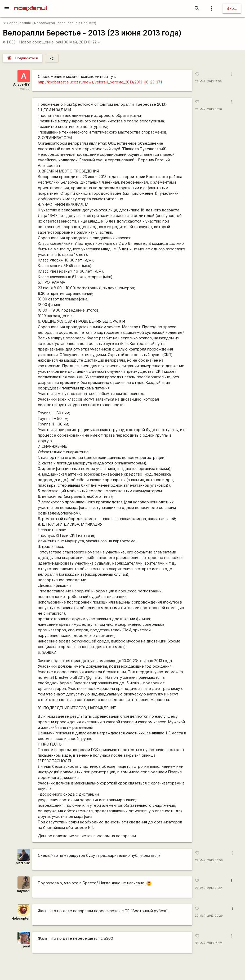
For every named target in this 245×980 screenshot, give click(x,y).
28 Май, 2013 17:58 (208, 81)
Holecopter (21, 918)
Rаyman (23, 891)
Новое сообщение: (37, 42)
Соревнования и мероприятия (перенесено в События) (50, 23)
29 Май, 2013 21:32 (208, 888)
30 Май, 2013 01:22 (82, 42)
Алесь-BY (21, 84)
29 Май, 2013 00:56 (209, 860)
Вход (232, 8)
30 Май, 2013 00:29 (209, 916)
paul (59, 42)
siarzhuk (23, 863)
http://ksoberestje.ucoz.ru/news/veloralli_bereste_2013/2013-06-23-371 (100, 82)
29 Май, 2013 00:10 (208, 109)
